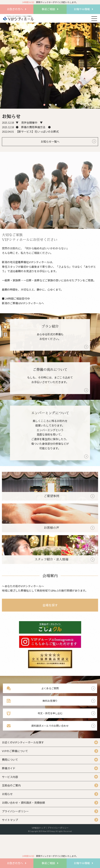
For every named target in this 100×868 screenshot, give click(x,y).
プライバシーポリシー (15, 811)
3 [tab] (56, 105)
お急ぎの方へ (15, 9)
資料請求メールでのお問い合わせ (50, 726)
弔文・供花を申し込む (50, 713)
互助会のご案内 (11, 785)
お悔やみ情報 (82, 9)
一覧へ (55, 142)
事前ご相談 (48, 9)
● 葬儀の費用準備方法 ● (26, 127)
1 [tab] (45, 105)
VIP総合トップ (38, 828)
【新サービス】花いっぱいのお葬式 (30, 132)
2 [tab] (50, 105)
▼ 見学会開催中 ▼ (22, 123)
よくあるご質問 (50, 688)
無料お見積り (50, 701)
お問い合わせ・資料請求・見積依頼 (23, 803)
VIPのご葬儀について (15, 751)
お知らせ (7, 794)
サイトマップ (10, 820)
